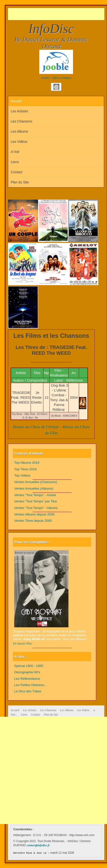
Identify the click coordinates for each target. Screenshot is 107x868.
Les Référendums (27, 679)
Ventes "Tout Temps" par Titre (36, 501)
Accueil (16, 101)
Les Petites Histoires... (30, 685)
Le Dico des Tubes (28, 691)
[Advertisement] (57, 14)
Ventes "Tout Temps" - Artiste (35, 495)
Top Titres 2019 (25, 469)
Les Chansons (21, 121)
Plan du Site (20, 182)
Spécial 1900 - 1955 (29, 666)
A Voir (15, 152)
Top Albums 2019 (27, 463)
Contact (16, 172)
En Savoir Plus (22, 643)
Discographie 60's (27, 672)
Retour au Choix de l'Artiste (36, 427)
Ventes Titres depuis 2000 (33, 521)
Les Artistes (19, 111)
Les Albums (19, 131)
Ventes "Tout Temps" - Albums (36, 508)
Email (56, 87)
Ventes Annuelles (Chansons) (36, 482)
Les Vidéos (19, 142)
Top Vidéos (22, 475)
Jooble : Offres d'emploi (56, 78)
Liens (15, 162)
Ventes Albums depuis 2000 (34, 514)
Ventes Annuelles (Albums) (34, 488)
